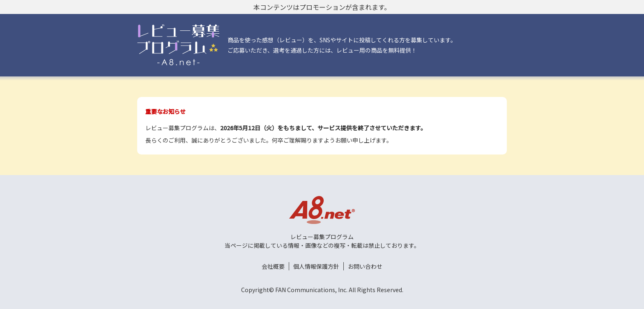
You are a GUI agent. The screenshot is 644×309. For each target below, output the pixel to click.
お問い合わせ (365, 266)
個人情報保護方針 (316, 266)
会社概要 (273, 266)
